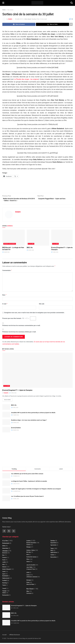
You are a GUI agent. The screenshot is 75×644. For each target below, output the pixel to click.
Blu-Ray (29, 553)
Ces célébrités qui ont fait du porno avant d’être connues (27, 475)
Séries (28, 563)
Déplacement (6, 579)
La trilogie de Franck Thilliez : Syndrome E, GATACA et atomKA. (29, 482)
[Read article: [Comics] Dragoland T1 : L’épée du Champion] (62, 238)
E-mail (5, 305)
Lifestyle (5, 552)
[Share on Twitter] (52, 24)
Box (3, 556)
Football (4, 581)
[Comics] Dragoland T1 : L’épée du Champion (17, 391)
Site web (42, 305)
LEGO (28, 573)
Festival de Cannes (31, 558)
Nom (4, 296)
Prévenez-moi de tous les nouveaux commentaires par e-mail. (21, 326)
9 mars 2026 (6, 253)
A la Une (31, 245)
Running (5, 584)
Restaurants (6, 596)
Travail (4, 589)
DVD (28, 556)
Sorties (53, 542)
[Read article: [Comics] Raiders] (6, 431)
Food (4, 561)
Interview (5, 549)
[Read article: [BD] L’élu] (38, 238)
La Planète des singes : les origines (26, 79)
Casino (52, 556)
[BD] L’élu (30, 248)
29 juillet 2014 (19, 19)
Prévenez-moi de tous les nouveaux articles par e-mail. (19, 332)
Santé (4, 572)
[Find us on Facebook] (4, 532)
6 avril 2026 (30, 251)
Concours (29, 594)
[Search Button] (72, 3)
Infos (4, 547)
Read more (8, 400)
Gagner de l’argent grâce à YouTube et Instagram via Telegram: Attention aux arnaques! (36, 490)
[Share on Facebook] (19, 24)
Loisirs (29, 542)
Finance (4, 558)
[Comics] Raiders (16, 429)
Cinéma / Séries (31, 551)
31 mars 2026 (15, 416)
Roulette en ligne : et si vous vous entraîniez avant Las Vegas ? (29, 421)
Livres (28, 576)
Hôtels (4, 594)
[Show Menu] (3, 3)
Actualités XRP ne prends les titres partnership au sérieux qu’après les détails (33, 414)
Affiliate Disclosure (15, 636)
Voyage (4, 592)
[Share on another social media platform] (71, 24)
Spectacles (53, 546)
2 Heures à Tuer (31, 570)
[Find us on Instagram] (14, 532)
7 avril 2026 (55, 253)
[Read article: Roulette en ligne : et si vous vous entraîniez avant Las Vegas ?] (6, 423)
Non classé (10, 10)
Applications (54, 553)
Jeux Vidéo (29, 568)
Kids (4, 565)
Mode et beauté (6, 570)
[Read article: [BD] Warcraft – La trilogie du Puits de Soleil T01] (14, 238)
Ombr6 (10, 19)
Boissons (5, 554)
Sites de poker (30, 585)
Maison (4, 568)
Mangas (29, 548)
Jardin (4, 563)
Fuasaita (6, 394)
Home (4, 10)
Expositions (54, 544)
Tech (52, 549)
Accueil (4, 636)
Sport (4, 575)
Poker (28, 583)
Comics (28, 546)
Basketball (5, 577)
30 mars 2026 (15, 424)
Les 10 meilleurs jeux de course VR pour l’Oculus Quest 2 (27, 497)
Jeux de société (31, 566)
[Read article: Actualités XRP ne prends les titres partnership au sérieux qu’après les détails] (6, 416)
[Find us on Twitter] (9, 532)
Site (28, 592)
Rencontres (54, 558)
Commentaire (7, 271)
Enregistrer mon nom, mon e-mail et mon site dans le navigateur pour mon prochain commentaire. (34, 313)
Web (52, 551)
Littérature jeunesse (32, 578)
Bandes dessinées (10, 245)
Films (28, 560)
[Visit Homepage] (37, 3)
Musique (29, 581)
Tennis (4, 586)
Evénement (6, 544)
